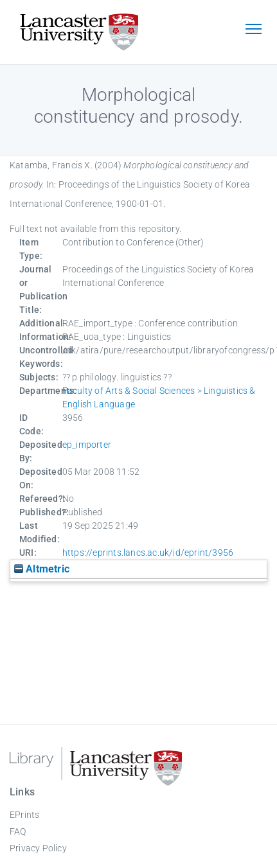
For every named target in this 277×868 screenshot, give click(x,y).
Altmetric (42, 569)
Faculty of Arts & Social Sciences (129, 391)
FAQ (18, 831)
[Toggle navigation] (253, 30)
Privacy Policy (38, 848)
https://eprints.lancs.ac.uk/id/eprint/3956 (148, 553)
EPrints (24, 815)
